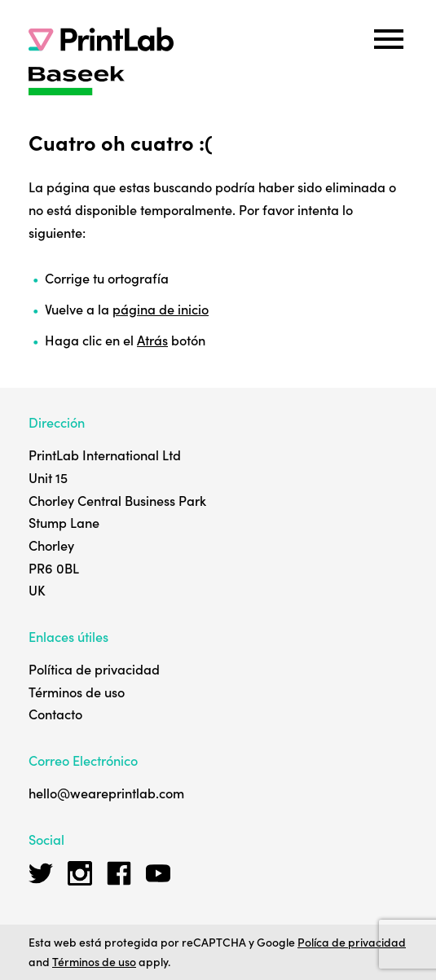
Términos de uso (77, 692)
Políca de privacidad (352, 942)
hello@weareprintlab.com (106, 793)
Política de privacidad (94, 669)
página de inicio (161, 309)
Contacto (55, 714)
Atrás (152, 340)
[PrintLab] (101, 39)
